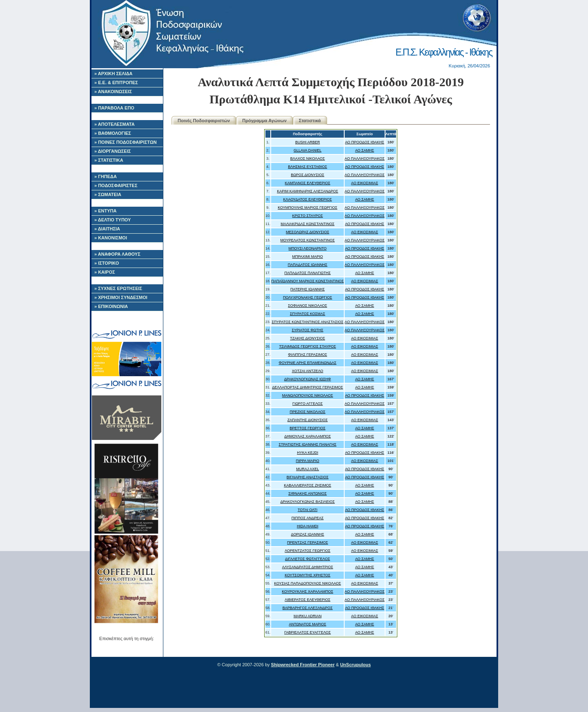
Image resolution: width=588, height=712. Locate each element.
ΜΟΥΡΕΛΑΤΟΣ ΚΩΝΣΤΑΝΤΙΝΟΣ (308, 240)
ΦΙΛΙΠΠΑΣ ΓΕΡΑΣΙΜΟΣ (307, 355)
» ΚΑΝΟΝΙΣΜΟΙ (111, 238)
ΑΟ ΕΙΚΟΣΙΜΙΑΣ (365, 183)
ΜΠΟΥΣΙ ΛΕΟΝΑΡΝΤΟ (308, 248)
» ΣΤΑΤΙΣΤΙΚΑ (109, 160)
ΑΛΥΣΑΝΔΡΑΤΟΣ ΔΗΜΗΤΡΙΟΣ (308, 567)
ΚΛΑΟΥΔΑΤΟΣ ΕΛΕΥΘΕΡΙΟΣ (308, 199)
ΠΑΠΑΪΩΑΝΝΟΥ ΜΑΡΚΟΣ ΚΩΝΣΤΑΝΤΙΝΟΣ (307, 281)
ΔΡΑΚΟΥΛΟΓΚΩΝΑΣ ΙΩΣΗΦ (308, 379)
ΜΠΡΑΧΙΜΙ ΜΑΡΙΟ (308, 257)
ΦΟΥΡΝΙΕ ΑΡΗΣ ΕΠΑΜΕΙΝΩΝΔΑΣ (308, 363)
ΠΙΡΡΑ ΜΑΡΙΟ (307, 461)
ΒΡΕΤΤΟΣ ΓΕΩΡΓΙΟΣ (307, 428)
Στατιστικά (310, 121)
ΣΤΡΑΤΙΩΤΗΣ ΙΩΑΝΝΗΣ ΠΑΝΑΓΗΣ (308, 444)
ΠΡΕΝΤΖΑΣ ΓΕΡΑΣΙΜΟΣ (308, 542)
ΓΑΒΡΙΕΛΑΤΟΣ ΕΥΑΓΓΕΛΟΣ (307, 632)
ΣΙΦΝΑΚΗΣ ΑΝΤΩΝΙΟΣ (307, 493)
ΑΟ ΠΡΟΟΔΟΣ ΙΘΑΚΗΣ (365, 142)
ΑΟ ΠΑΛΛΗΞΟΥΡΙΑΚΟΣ (365, 158)
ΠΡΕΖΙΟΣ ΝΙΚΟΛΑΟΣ (307, 412)
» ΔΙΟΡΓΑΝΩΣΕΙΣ (112, 151)
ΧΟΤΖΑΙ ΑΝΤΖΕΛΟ (308, 371)
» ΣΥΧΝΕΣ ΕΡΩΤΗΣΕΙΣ (118, 288)
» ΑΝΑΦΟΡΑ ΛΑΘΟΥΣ (117, 254)
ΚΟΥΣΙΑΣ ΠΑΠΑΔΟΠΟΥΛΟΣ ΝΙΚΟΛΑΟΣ (307, 583)
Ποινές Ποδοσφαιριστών (204, 121)
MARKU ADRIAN (308, 616)
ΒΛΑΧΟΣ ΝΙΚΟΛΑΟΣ (308, 158)
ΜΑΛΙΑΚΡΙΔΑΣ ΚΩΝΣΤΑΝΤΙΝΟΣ (307, 224)
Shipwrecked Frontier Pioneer (303, 665)
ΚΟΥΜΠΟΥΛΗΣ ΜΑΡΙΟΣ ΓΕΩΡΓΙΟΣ (307, 208)
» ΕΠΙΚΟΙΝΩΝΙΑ (111, 306)
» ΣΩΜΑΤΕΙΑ (108, 194)
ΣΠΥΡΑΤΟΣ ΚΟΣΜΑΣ (308, 314)
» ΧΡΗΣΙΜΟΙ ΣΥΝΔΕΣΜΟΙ (121, 297)
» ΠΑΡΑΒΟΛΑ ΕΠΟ (114, 108)
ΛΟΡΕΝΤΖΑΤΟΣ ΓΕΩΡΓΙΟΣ (307, 551)
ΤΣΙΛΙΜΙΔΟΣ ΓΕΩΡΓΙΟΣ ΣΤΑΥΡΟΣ (307, 346)
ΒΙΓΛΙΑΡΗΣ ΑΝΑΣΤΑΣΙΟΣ (308, 477)
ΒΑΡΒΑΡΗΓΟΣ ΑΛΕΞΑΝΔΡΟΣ (308, 608)
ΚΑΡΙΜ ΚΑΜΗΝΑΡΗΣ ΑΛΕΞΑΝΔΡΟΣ (307, 191)
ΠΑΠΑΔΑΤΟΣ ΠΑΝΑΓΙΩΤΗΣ (307, 273)
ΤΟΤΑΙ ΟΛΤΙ (307, 510)
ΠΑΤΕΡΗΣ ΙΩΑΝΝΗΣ (307, 289)
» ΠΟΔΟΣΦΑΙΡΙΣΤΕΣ (116, 185)
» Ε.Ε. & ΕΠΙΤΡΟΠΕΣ (116, 83)
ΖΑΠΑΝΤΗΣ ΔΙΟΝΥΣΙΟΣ (308, 420)
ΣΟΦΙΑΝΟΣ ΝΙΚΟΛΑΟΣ (307, 306)
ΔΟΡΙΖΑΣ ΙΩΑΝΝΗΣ (308, 534)
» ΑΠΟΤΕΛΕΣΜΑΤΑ (115, 124)
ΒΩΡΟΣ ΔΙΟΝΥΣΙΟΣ (307, 175)
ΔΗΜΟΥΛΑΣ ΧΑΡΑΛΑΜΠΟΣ (307, 436)
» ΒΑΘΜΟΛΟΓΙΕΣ (113, 133)
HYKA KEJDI (307, 453)
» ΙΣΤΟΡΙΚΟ (107, 263)
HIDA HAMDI (308, 526)
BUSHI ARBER (308, 142)
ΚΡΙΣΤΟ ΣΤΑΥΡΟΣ (308, 216)
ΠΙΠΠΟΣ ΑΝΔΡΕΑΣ (308, 518)
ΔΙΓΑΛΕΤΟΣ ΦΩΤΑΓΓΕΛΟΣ (307, 559)
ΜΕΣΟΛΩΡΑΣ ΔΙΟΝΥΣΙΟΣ (307, 232)
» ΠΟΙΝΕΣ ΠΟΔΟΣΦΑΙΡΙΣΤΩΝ (126, 142)
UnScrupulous (355, 665)
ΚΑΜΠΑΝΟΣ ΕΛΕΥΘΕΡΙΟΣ (308, 183)
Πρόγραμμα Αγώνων (264, 121)
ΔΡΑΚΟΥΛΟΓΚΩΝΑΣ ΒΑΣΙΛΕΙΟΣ (307, 502)
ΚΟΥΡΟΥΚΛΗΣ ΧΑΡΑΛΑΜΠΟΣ (307, 591)
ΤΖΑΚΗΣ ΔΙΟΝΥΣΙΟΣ (307, 338)
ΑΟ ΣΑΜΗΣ (365, 150)
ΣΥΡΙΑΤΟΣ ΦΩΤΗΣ (308, 330)
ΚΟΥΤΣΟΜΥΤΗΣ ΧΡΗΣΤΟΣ (307, 575)
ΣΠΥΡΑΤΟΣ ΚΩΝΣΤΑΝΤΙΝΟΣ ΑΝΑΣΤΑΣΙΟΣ (307, 322)
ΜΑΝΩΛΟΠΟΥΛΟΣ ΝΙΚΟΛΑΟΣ (308, 395)
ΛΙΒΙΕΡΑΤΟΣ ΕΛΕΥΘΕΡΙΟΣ (307, 600)
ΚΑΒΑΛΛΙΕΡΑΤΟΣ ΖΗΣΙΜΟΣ (307, 485)
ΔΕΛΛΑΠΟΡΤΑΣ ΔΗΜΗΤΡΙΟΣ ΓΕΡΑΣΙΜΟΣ (307, 387)
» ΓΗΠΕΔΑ (106, 176)
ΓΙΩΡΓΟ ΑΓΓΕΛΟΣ (307, 404)
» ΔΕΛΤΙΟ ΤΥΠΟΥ (112, 220)
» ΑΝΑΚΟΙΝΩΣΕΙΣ (113, 92)
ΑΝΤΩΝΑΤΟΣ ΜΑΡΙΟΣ (307, 624)
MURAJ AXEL (307, 469)
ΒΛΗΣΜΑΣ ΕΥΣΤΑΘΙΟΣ (307, 167)
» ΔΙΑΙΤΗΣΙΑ (107, 229)
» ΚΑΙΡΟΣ (105, 272)
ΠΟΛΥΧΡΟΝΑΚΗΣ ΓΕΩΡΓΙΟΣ (307, 297)
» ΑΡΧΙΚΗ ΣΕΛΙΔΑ (114, 74)
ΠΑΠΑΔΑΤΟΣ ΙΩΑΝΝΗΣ (308, 265)
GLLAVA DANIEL (307, 150)
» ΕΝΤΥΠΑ (105, 211)
